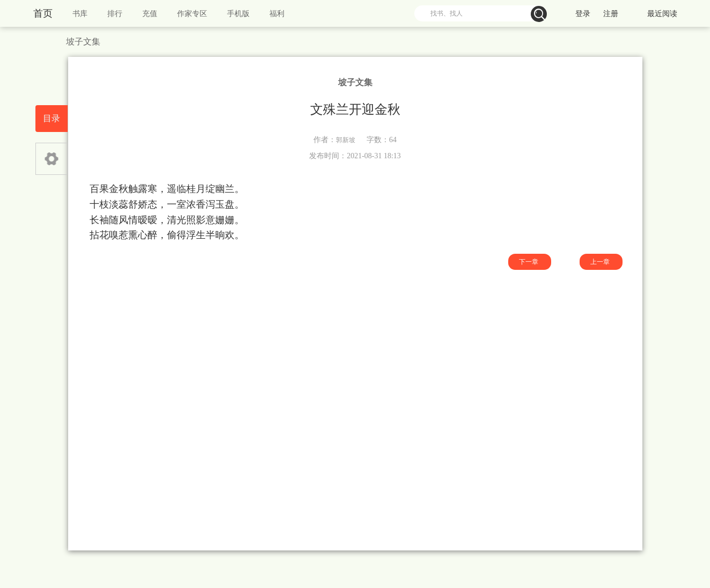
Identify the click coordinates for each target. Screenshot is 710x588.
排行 (115, 14)
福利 (277, 14)
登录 (583, 14)
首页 (43, 13)
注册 (611, 14)
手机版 (238, 14)
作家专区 (192, 14)
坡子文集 (83, 42)
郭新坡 (346, 140)
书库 (80, 14)
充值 (150, 14)
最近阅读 (662, 14)
